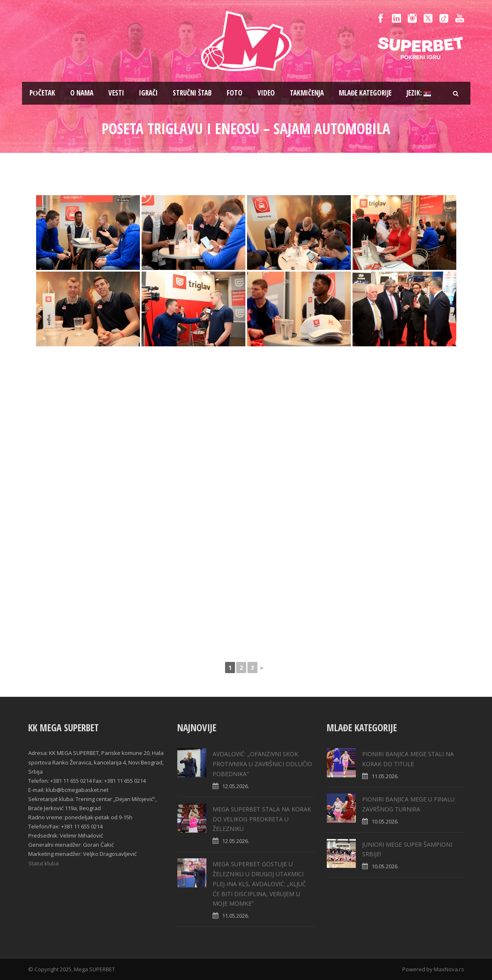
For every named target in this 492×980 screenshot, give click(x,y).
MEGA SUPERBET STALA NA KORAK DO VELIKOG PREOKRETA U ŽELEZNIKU (262, 819)
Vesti (116, 93)
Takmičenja (307, 93)
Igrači (148, 93)
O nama (82, 93)
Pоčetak (42, 93)
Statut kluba (43, 863)
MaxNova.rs (449, 969)
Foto (235, 93)
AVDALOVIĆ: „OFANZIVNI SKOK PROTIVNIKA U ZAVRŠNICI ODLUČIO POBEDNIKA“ (262, 764)
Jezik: (419, 93)
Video (266, 93)
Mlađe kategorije (365, 93)
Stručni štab (192, 93)
